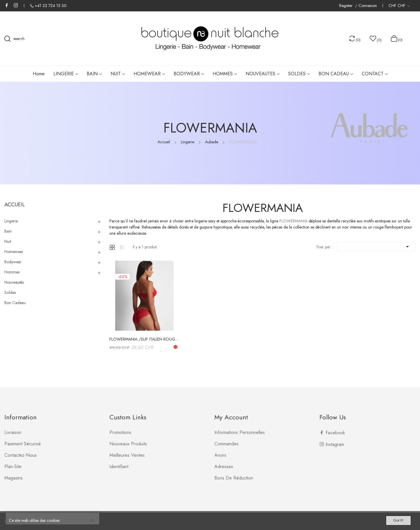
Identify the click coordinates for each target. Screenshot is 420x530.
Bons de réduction (234, 478)
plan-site (13, 467)
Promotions (120, 432)
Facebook (7, 5)
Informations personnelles (240, 432)
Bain (8, 231)
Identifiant (119, 467)
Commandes (226, 444)
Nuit (8, 241)
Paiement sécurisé (23, 444)
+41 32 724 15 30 (51, 6)
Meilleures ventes (127, 455)
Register (346, 6)
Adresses (224, 467)
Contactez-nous (21, 455)
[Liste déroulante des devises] (399, 6)
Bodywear (13, 262)
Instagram (16, 5)
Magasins (14, 478)
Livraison (13, 432)
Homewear (14, 252)
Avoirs (220, 455)
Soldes (10, 292)
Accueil (15, 205)
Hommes (12, 272)
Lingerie (11, 221)
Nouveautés (14, 282)
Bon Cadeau (15, 303)
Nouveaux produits (128, 444)
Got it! (393, 519)
